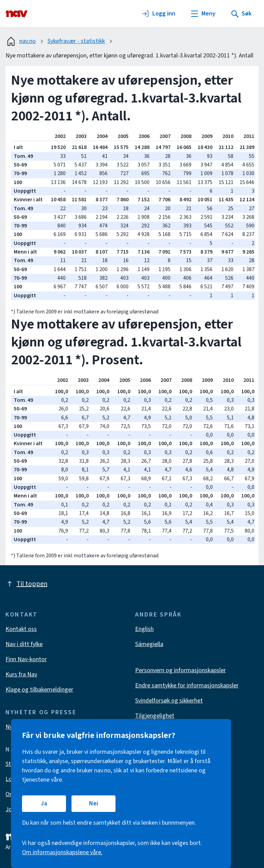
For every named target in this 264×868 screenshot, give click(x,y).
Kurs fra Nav (21, 674)
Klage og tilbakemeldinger (39, 690)
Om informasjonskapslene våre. (62, 852)
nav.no (21, 41)
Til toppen (26, 584)
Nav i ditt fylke (24, 644)
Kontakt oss (21, 629)
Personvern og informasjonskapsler (180, 670)
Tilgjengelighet (155, 716)
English (144, 629)
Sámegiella (149, 644)
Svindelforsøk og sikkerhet (169, 701)
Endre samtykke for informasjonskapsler (187, 685)
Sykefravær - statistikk (76, 41)
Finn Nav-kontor (26, 659)
